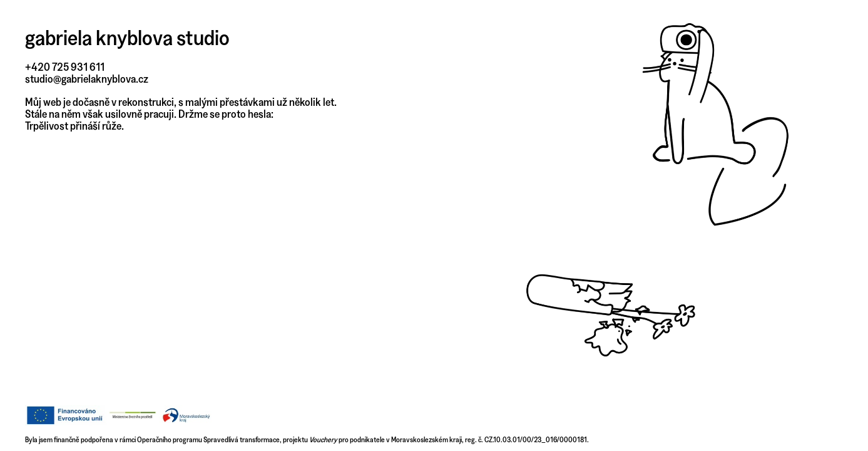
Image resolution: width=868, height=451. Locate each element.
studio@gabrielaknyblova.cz (87, 79)
